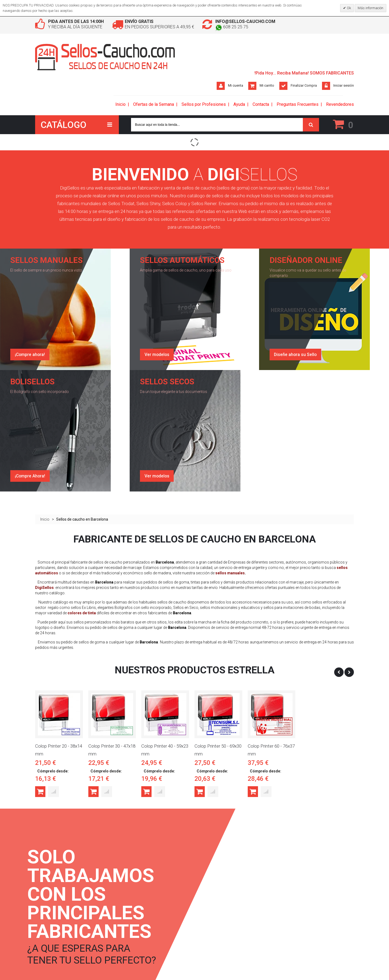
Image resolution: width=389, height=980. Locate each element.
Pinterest (203, 899)
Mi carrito (267, 85)
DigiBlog (42, 880)
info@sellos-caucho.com (245, 21)
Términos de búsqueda (53, 890)
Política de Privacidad (105, 909)
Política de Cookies (103, 918)
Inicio (45, 362)
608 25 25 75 (232, 27)
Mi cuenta (236, 85)
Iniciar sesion (152, 880)
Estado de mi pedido (158, 899)
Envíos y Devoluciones (106, 890)
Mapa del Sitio (46, 937)
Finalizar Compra (304, 85)
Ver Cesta (149, 890)
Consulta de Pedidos (51, 909)
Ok (348, 8)
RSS (43, 928)
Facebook (204, 880)
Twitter (202, 890)
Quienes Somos (101, 880)
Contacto (42, 918)
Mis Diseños (151, 909)
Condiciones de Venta (105, 899)
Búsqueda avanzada (51, 899)
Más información (370, 8)
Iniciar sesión (344, 85)
